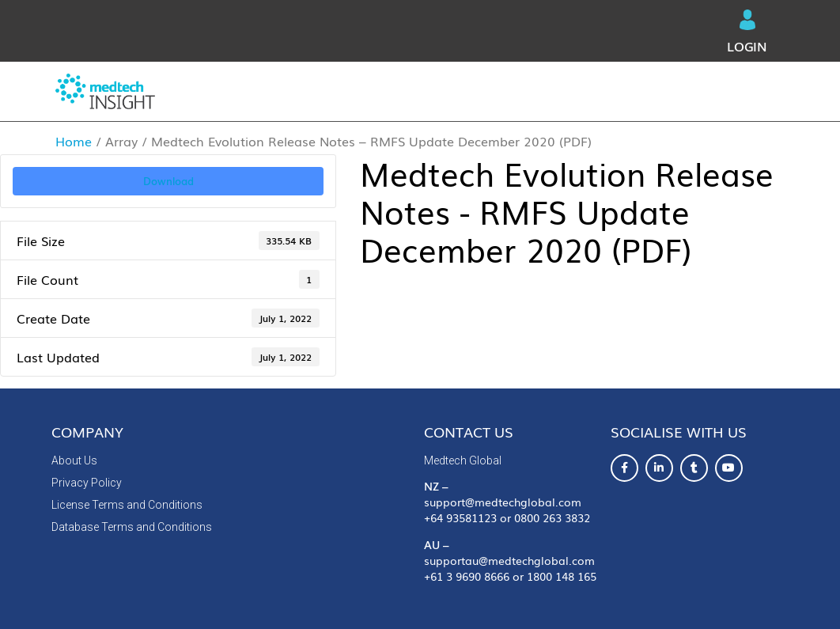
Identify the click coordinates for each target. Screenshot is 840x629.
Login (747, 32)
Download (168, 180)
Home (74, 141)
